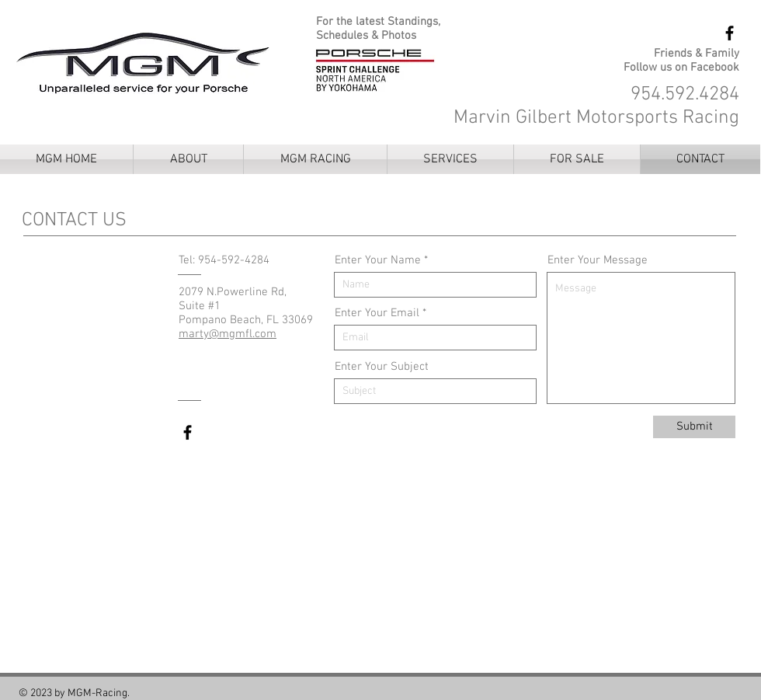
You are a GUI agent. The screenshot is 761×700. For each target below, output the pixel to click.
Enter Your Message (598, 261)
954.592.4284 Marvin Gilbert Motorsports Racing (596, 106)
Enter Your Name (378, 261)
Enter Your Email (377, 313)
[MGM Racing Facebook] (730, 33)
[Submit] (694, 427)
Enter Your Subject (382, 367)
